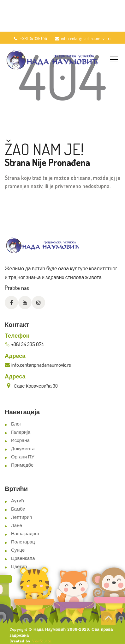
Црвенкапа (23, 558)
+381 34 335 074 (30, 38)
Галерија (21, 432)
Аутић (18, 501)
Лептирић (22, 517)
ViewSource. (42, 641)
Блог (16, 424)
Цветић (19, 566)
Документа (23, 448)
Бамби (18, 509)
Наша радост (25, 534)
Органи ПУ (23, 457)
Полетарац (23, 542)
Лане (17, 525)
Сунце (18, 550)
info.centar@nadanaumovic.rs (83, 38)
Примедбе (22, 465)
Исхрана (20, 440)
